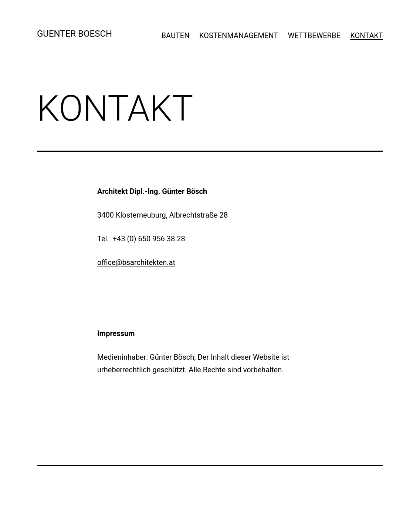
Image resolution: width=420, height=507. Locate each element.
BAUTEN (176, 36)
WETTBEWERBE (314, 36)
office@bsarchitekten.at (136, 262)
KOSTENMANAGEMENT (239, 36)
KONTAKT (367, 36)
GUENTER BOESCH (74, 34)
